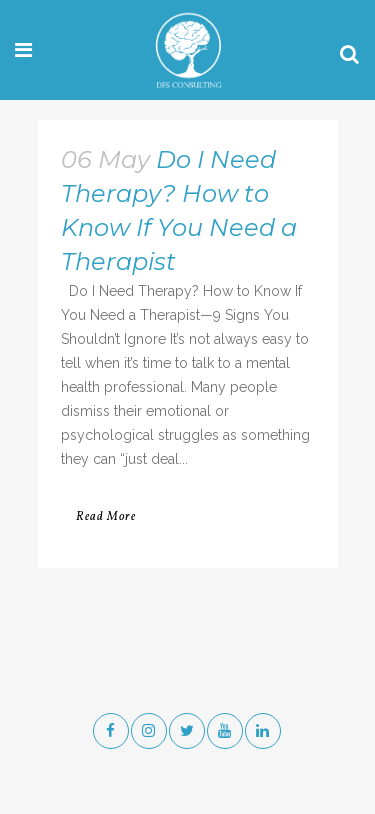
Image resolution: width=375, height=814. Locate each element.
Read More (106, 517)
